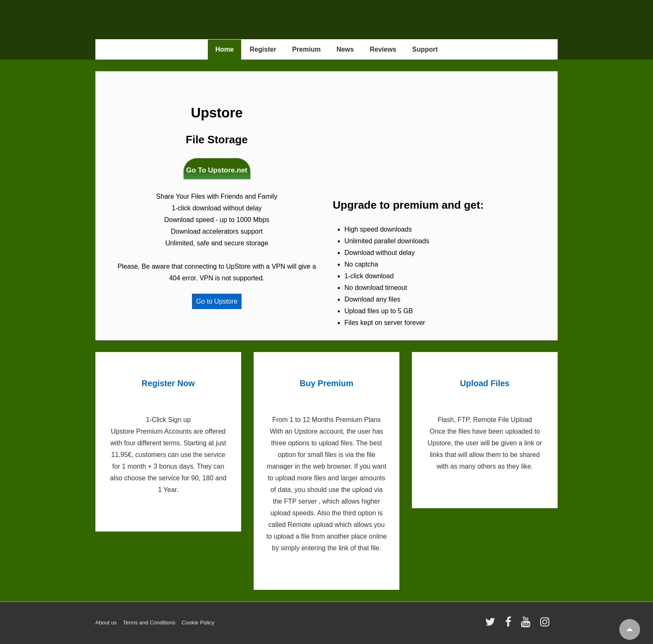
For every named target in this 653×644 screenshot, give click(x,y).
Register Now (168, 383)
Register (263, 49)
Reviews (383, 49)
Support (425, 49)
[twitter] (492, 625)
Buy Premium (327, 383)
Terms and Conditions (149, 623)
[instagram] (546, 625)
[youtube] (527, 625)
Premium (306, 49)
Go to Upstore (217, 301)
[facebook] (510, 625)
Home (224, 49)
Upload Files (485, 383)
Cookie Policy (198, 623)
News (345, 49)
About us (106, 623)
